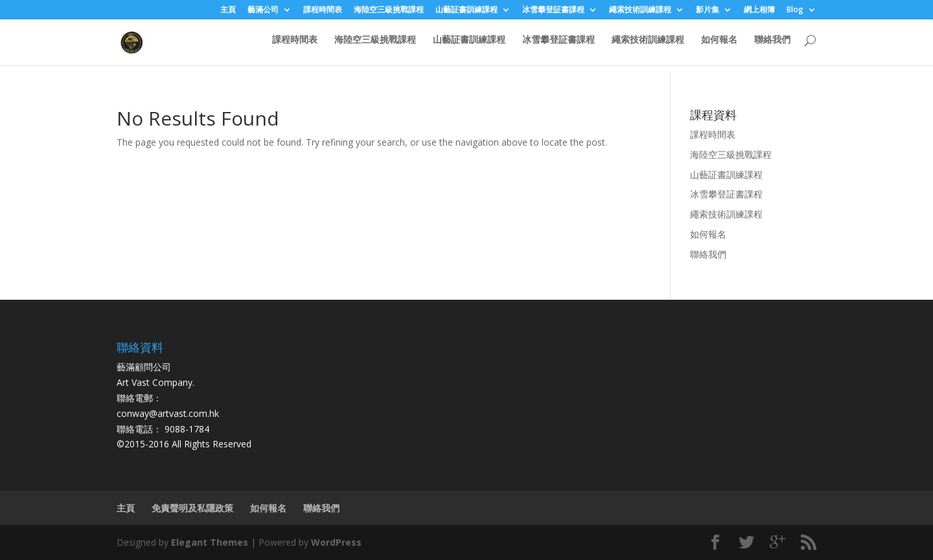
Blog (795, 10)
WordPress (336, 542)
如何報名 (719, 46)
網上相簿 (759, 10)
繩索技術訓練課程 (640, 10)
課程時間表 (323, 10)
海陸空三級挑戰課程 (389, 10)
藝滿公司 (263, 10)
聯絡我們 (772, 46)
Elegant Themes (210, 542)
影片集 (708, 10)
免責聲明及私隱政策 (192, 508)
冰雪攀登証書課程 (553, 10)
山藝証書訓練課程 (466, 10)
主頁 (228, 10)
